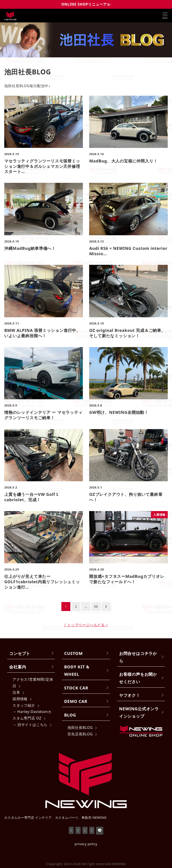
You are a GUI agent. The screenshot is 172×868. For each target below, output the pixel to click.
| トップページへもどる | (86, 625)
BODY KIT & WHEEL (77, 670)
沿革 (16, 692)
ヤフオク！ (130, 695)
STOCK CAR (76, 688)
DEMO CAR (76, 701)
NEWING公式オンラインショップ (139, 712)
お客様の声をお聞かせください (138, 678)
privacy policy (86, 844)
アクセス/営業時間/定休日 (33, 683)
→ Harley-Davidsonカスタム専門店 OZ (32, 715)
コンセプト (20, 653)
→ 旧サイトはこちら (30, 725)
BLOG (70, 715)
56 (96, 606)
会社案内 (18, 667)
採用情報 (20, 699)
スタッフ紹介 (24, 705)
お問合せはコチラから (138, 657)
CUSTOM (74, 653)
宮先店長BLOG (80, 734)
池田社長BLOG (80, 728)
